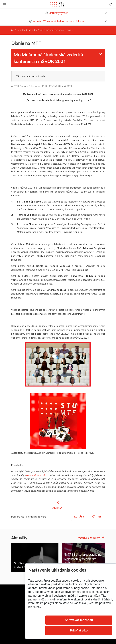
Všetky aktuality (89, 538)
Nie (97, 517)
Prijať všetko (79, 630)
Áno (79, 517)
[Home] (12, 30)
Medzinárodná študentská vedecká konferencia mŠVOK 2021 (48, 58)
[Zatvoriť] (4, 4)
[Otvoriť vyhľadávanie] (111, 4)
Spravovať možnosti (79, 620)
